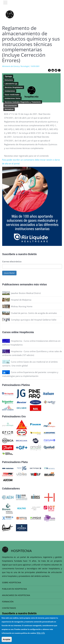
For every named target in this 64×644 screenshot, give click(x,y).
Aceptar (7, 639)
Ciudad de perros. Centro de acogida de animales (34, 313)
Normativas (9, 109)
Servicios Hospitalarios (14, 87)
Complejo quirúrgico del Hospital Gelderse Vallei (34, 320)
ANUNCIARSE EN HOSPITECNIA (16, 595)
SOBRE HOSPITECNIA (12, 582)
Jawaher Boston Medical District (26, 293)
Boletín (32, 254)
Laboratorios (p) (11, 84)
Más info (41, 633)
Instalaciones (10, 91)
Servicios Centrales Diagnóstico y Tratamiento (23, 102)
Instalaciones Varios (12, 98)
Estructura (9, 80)
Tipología (8, 76)
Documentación (11, 106)
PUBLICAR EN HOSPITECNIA (14, 589)
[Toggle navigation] (5, 3)
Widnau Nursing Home (22, 306)
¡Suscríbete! (9, 273)
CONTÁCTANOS (9, 608)
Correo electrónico (12, 261)
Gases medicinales (12, 95)
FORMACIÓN (8, 602)
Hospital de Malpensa (21, 300)
